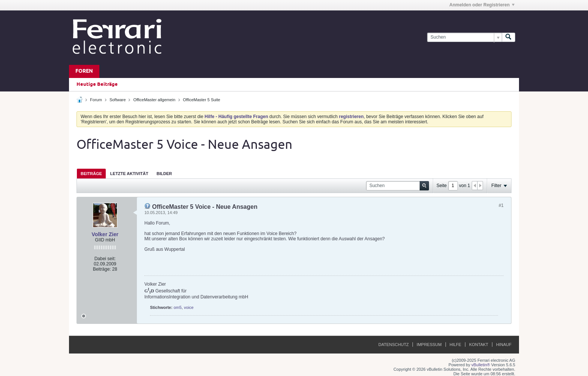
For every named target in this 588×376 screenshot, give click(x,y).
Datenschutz (394, 345)
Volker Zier (105, 234)
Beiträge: (102, 269)
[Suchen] (464, 37)
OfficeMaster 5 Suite (202, 100)
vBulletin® (481, 365)
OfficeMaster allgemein (154, 100)
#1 (501, 205)
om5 (178, 307)
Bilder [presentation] (164, 174)
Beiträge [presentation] (91, 174)
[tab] (91, 173)
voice (189, 307)
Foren (84, 71)
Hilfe (455, 345)
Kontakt (479, 345)
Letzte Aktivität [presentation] (129, 174)
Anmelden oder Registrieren (482, 5)
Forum (96, 100)
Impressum (429, 345)
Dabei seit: (105, 259)
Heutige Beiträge (97, 84)
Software (118, 100)
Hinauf (504, 345)
